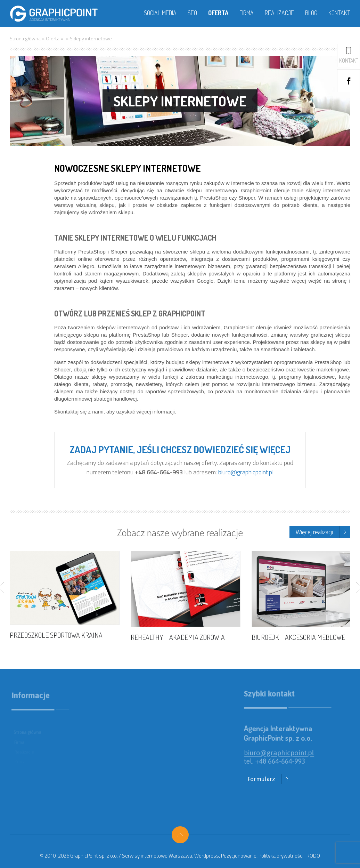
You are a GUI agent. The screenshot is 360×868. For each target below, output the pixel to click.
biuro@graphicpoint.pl (246, 472)
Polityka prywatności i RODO (289, 856)
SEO (192, 13)
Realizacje (279, 13)
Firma (247, 13)
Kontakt (339, 13)
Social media (160, 13)
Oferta (218, 13)
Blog (311, 13)
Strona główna (25, 38)
